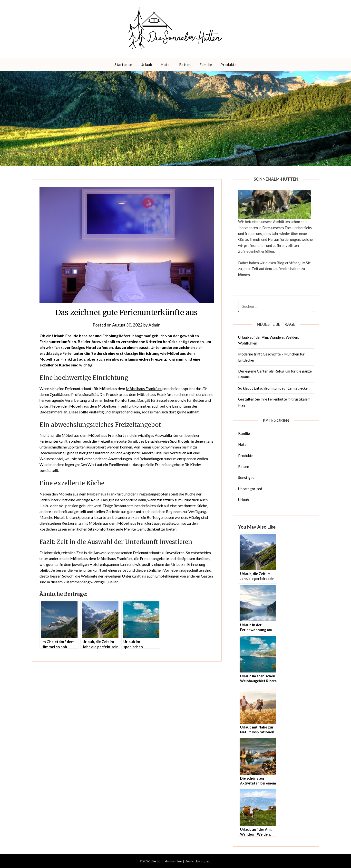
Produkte (228, 65)
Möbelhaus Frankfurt (144, 388)
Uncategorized (250, 489)
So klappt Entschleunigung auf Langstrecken (274, 388)
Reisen (185, 65)
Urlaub (146, 65)
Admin (154, 325)
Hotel (166, 65)
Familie (206, 65)
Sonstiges (246, 477)
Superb (206, 861)
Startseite (123, 65)
